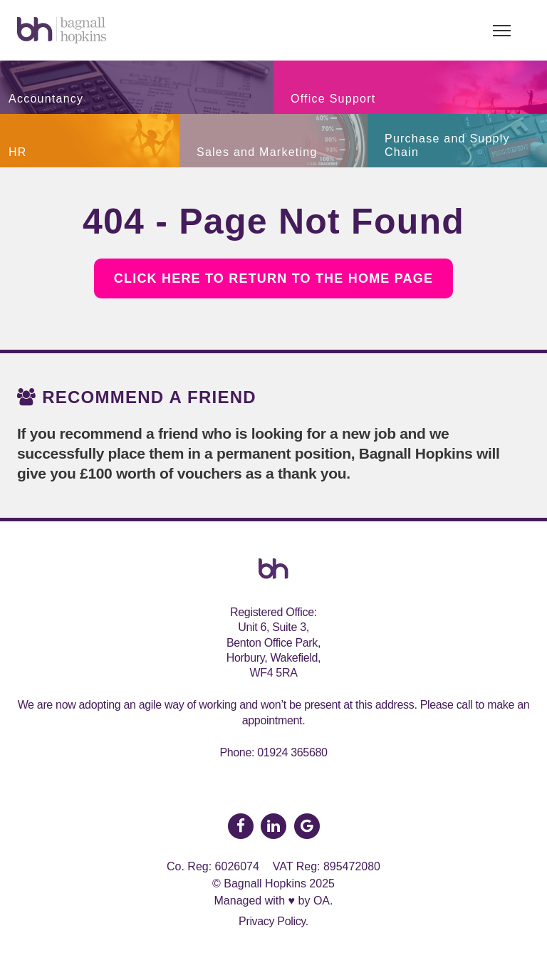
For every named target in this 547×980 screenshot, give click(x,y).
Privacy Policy (272, 921)
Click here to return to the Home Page (273, 278)
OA (322, 901)
